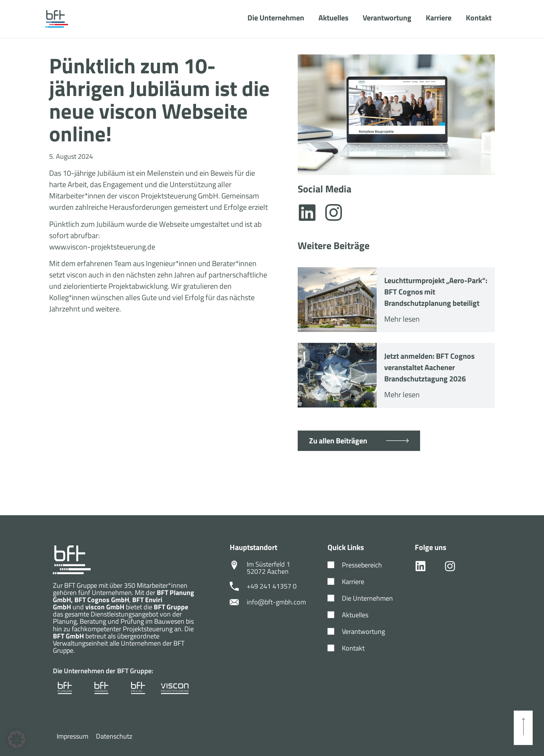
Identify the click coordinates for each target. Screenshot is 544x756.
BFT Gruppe (171, 607)
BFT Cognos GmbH (102, 600)
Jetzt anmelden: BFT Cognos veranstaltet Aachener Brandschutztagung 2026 (429, 367)
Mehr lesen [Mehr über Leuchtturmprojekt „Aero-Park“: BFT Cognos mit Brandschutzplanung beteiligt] (402, 319)
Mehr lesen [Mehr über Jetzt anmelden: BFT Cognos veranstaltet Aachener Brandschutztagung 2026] (402, 394)
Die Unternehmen (276, 18)
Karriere (439, 18)
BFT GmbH (68, 636)
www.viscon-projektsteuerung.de (102, 247)
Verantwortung (387, 18)
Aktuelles (333, 18)
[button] (17, 739)
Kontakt (479, 18)
